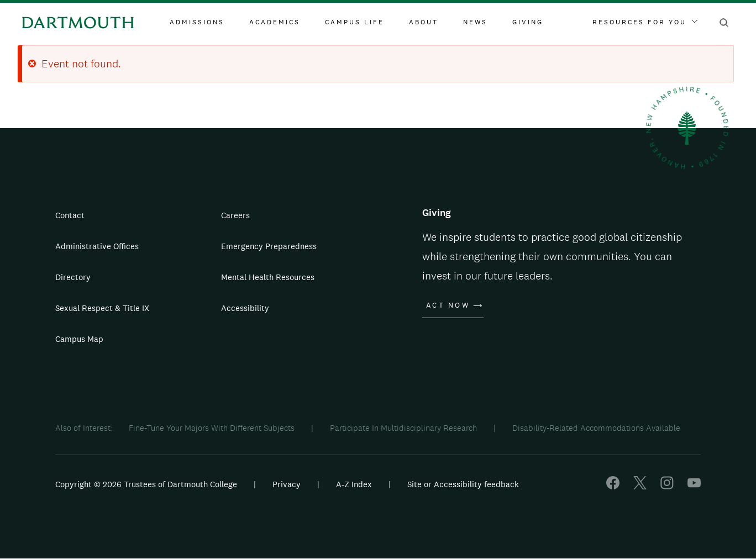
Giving (528, 22)
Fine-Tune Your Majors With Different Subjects (212, 428)
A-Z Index (354, 484)
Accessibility (245, 308)
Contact (70, 215)
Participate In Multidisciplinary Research (403, 428)
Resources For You (645, 22)
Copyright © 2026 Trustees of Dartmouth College (146, 484)
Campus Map (79, 339)
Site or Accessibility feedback (463, 484)
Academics (275, 22)
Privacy (287, 484)
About (424, 22)
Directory (73, 277)
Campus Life (355, 22)
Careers (235, 215)
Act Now (448, 305)
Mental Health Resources (268, 277)
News (475, 22)
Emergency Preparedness (269, 246)
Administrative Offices (97, 246)
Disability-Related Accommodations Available (596, 428)
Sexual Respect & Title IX (102, 308)
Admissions (197, 22)
